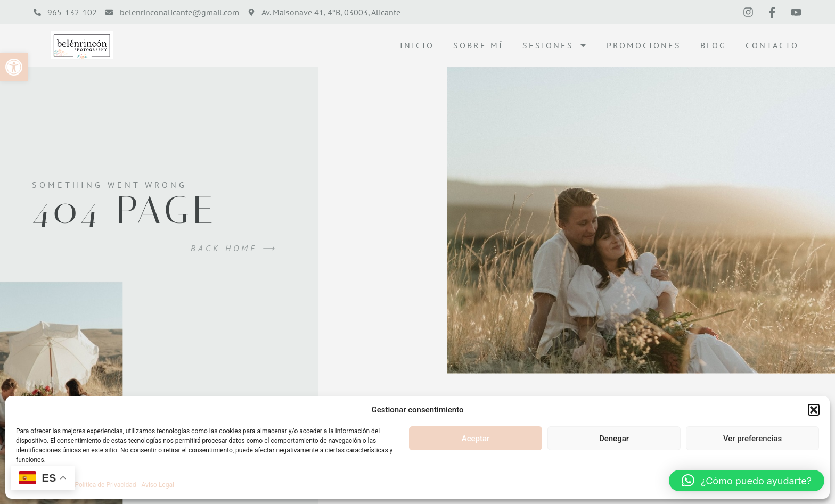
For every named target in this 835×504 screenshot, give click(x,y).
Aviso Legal (158, 485)
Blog (713, 45)
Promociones (644, 45)
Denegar (614, 439)
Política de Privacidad (106, 485)
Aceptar (476, 439)
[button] (14, 67)
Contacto (772, 45)
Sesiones (555, 45)
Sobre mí (478, 45)
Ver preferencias (752, 439)
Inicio (417, 45)
